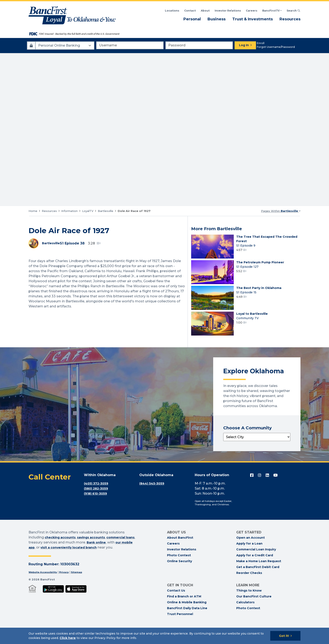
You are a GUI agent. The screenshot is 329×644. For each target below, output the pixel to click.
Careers (252, 11)
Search (294, 11)
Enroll (261, 43)
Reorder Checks (249, 590)
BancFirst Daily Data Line (187, 625)
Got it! (284, 636)
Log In (244, 45)
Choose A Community (247, 445)
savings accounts (96, 554)
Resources (290, 19)
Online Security (180, 578)
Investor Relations (182, 566)
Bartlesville (106, 211)
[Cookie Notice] (164, 636)
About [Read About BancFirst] (205, 11)
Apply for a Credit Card (255, 572)
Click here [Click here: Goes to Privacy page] (68, 638)
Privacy (68, 589)
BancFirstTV (271, 11)
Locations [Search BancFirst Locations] (172, 11)
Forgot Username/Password (276, 47)
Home (33, 211)
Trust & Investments (253, 19)
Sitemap (82, 589)
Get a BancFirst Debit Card (258, 584)
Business (217, 19)
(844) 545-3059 (153, 500)
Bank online (108, 559)
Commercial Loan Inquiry (256, 566)
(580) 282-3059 (97, 505)
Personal (192, 19)
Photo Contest (179, 572)
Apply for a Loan (249, 560)
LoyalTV (88, 211)
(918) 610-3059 (97, 510)
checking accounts (62, 554)
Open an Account (251, 554)
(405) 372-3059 (97, 500)
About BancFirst (180, 554)
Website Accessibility (45, 589)
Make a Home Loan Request (259, 578)
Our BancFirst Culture (254, 613)
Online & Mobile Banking (187, 619)
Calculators (245, 619)
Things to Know (249, 607)
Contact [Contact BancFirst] (190, 11)
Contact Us (176, 607)
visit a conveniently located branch (87, 564)
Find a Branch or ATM (184, 613)
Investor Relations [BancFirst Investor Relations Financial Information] (228, 11)
